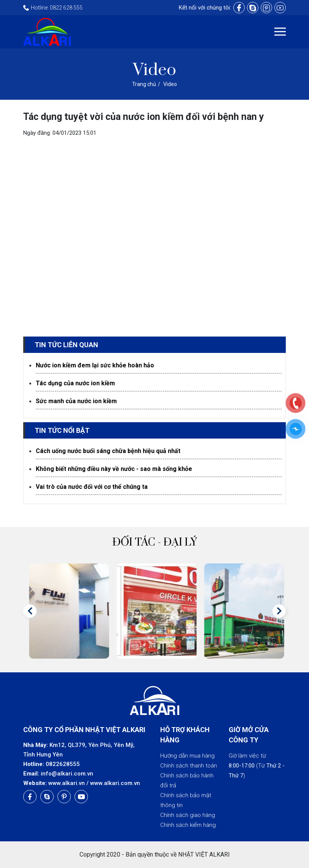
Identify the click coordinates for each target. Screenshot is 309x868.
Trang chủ (144, 84)
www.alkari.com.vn (115, 783)
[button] (30, 611)
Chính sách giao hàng (188, 815)
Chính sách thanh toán (189, 766)
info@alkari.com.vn (67, 774)
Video (170, 84)
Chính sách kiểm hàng (188, 825)
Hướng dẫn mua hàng (187, 756)
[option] (67, 611)
